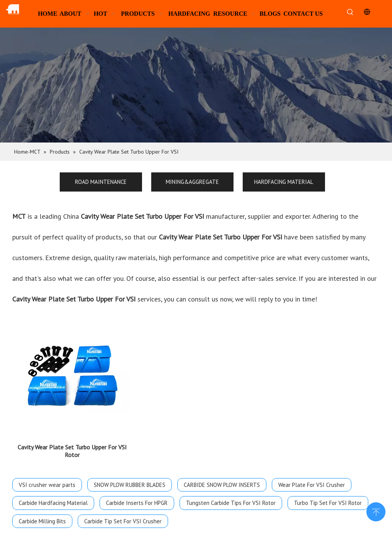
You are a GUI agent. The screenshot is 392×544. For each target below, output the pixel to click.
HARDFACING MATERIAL (284, 182)
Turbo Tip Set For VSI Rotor (328, 498)
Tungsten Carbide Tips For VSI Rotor (231, 498)
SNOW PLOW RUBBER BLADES (130, 480)
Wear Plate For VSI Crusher (312, 480)
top (376, 511)
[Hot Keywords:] (350, 12)
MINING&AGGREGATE (192, 182)
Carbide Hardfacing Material (53, 498)
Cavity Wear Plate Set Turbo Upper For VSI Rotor (72, 446)
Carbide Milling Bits (42, 517)
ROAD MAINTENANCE (101, 182)
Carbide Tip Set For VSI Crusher (123, 517)
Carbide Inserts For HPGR (137, 498)
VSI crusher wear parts (47, 480)
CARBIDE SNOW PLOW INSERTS (222, 480)
